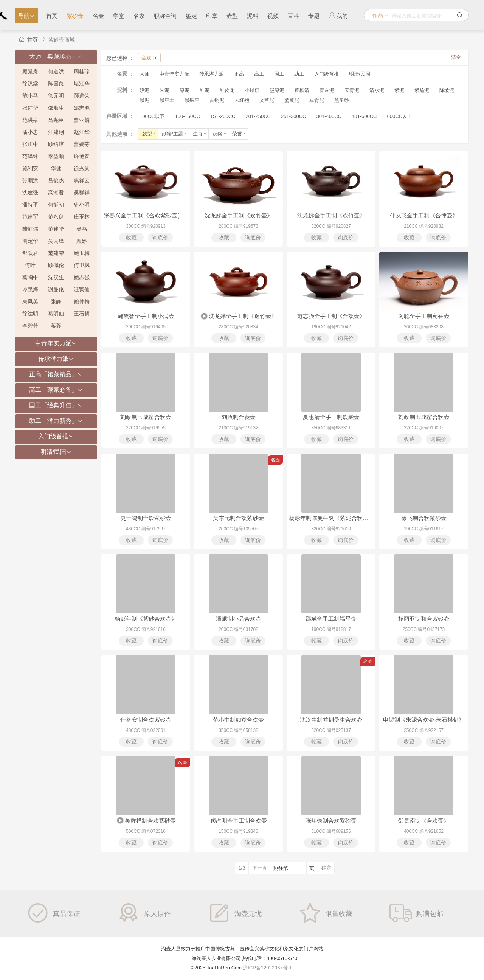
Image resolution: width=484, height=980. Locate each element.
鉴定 (191, 16)
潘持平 (30, 205)
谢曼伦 (56, 289)
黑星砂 (342, 100)
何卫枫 (82, 265)
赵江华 (82, 132)
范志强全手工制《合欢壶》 (331, 316)
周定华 (30, 241)
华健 (56, 168)
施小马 (30, 96)
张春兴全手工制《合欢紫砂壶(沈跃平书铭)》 (146, 215)
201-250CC (258, 116)
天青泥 (352, 90)
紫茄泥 (422, 90)
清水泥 (377, 90)
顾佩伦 (56, 265)
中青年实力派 (174, 74)
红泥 (205, 90)
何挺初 (56, 205)
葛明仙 (56, 314)
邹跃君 (30, 253)
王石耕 (82, 314)
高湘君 (56, 193)
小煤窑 (252, 90)
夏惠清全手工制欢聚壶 (331, 417)
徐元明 (56, 96)
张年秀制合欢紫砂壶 (331, 821)
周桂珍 (82, 71)
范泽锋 (30, 156)
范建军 (30, 217)
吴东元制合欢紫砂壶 (238, 518)
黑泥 (144, 100)
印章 (212, 16)
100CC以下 (152, 116)
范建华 (56, 229)
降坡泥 (447, 90)
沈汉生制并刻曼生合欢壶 (331, 720)
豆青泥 (317, 100)
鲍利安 (30, 168)
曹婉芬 (82, 144)
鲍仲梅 (82, 301)
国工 (279, 74)
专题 (314, 16)
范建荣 (56, 253)
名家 (139, 16)
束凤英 (30, 301)
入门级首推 (327, 74)
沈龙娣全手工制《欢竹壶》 (239, 215)
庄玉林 (82, 217)
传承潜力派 (212, 74)
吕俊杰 (56, 180)
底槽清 (302, 90)
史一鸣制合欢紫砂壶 (146, 518)
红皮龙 (227, 90)
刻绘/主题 (175, 134)
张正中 (30, 144)
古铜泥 (217, 100)
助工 (299, 74)
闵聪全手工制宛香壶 (424, 316)
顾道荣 (82, 96)
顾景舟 (30, 71)
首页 (52, 16)
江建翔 (56, 132)
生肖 (200, 134)
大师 (144, 74)
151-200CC (223, 116)
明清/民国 (360, 74)
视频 (273, 16)
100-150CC (187, 116)
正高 (239, 74)
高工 (259, 74)
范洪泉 (30, 120)
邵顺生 (56, 108)
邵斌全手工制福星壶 (331, 619)
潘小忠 (30, 132)
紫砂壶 (75, 16)
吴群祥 (82, 193)
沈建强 (30, 193)
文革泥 (267, 100)
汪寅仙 (82, 289)
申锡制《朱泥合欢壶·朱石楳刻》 (423, 720)
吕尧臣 (56, 120)
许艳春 (82, 156)
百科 (293, 16)
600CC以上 (399, 116)
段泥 (144, 90)
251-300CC (294, 116)
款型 (150, 134)
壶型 (232, 16)
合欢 (146, 58)
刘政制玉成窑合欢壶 (146, 417)
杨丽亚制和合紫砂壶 (424, 619)
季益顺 (56, 156)
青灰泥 (327, 90)
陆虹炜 (30, 229)
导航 (26, 16)
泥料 (253, 16)
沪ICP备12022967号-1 (267, 968)
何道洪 (56, 71)
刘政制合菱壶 (239, 417)
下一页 (260, 868)
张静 (56, 301)
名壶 (98, 16)
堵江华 (82, 84)
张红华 (30, 108)
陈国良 (56, 84)
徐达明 (30, 314)
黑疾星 (192, 100)
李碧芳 (30, 326)
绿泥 (185, 90)
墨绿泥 (277, 90)
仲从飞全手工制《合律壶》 (424, 215)
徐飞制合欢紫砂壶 (424, 518)
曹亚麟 (82, 120)
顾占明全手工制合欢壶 (239, 821)
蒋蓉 (56, 326)
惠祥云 (82, 180)
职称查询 (165, 16)
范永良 (56, 217)
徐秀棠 (82, 168)
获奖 (220, 134)
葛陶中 (30, 277)
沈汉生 (56, 277)
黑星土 (167, 100)
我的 (338, 16)
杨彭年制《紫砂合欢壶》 (146, 619)
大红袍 (242, 100)
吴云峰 (56, 241)
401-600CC (364, 116)
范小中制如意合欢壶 (238, 720)
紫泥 (399, 90)
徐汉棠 (30, 84)
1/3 (242, 868)
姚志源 (82, 108)
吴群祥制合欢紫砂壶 (146, 821)
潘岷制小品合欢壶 (239, 619)
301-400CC (329, 116)
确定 (326, 868)
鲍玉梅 (82, 253)
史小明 (82, 205)
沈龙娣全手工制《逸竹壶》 (238, 317)
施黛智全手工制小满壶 (146, 316)
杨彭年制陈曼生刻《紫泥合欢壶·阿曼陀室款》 (331, 518)
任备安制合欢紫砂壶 (146, 720)
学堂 (119, 16)
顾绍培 (56, 144)
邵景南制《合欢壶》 (424, 821)
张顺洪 (30, 180)
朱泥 (164, 90)
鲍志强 (82, 277)
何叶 (30, 265)
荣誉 (240, 134)
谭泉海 (30, 289)
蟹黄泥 (292, 100)
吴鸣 (82, 229)
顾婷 (82, 241)
